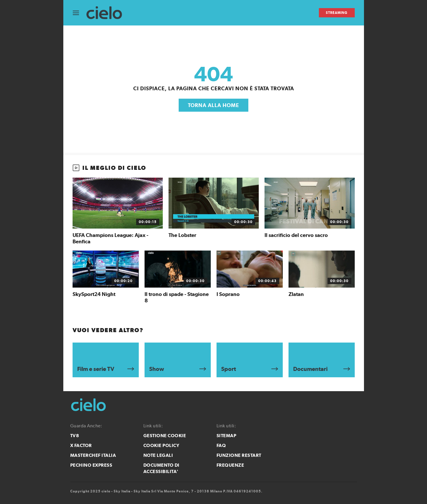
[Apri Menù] (80, 13)
